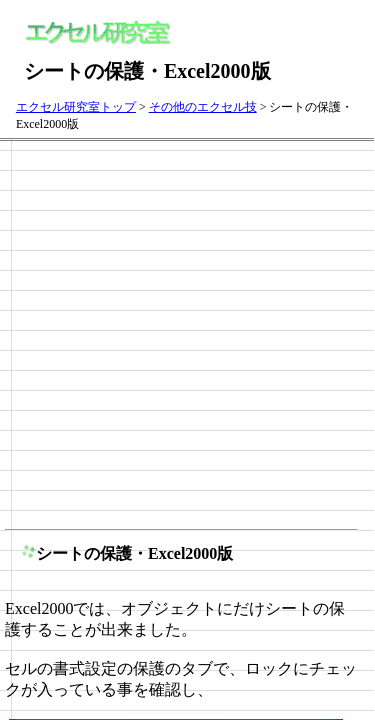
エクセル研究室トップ (76, 107)
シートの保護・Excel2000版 (134, 553)
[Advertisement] (187, 333)
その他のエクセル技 (203, 107)
